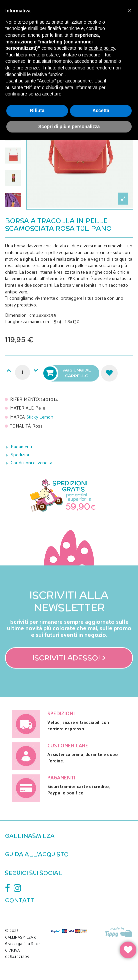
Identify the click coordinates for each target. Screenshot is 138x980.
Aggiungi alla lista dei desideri (109, 373)
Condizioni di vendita (31, 462)
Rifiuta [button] (37, 110)
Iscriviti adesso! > (69, 658)
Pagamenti (21, 446)
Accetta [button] (101, 110)
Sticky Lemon (40, 417)
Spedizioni (21, 454)
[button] (129, 11)
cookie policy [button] (102, 48)
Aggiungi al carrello (68, 373)
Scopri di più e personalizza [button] (69, 127)
